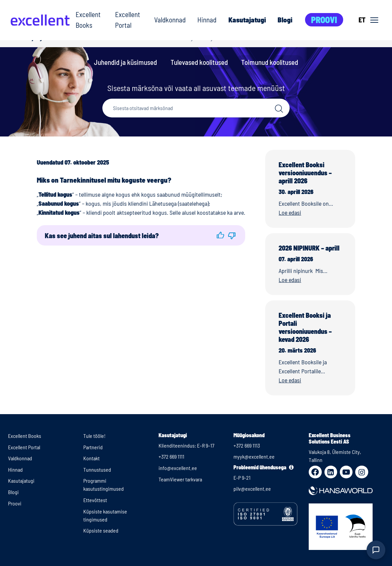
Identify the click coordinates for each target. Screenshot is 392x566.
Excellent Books (88, 20)
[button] (220, 235)
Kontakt (91, 458)
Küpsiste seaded (101, 530)
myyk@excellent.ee (254, 456)
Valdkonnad (170, 20)
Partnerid (93, 447)
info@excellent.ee (178, 468)
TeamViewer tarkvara (180, 479)
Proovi (324, 20)
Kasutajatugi (247, 20)
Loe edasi (290, 212)
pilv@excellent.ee (252, 489)
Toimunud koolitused (270, 62)
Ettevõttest (95, 500)
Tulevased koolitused (199, 62)
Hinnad (207, 20)
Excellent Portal (128, 20)
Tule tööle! (94, 436)
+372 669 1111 (171, 456)
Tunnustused (97, 469)
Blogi (285, 20)
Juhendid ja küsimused (125, 62)
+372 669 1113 (247, 445)
